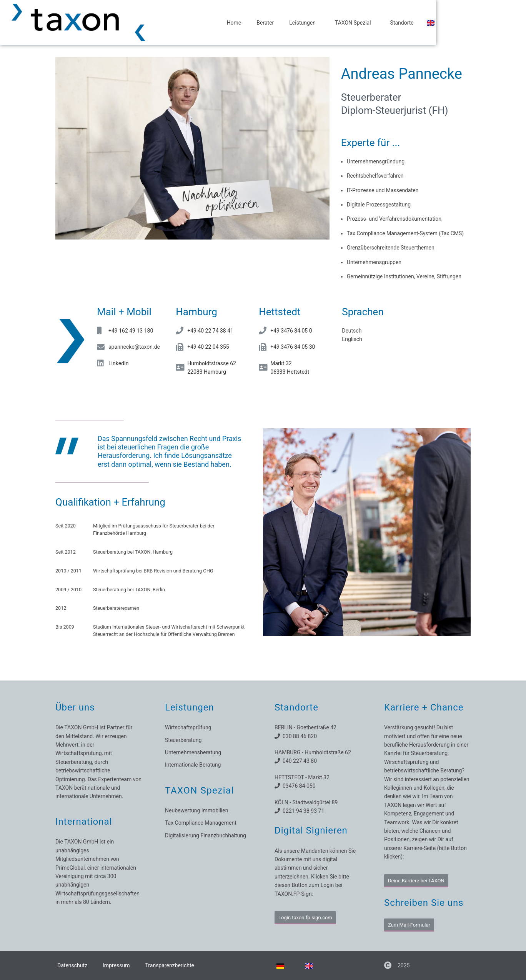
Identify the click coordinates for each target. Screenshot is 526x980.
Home (280, 23)
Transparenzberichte (170, 965)
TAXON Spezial (401, 23)
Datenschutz (72, 965)
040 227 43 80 (298, 761)
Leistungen (350, 23)
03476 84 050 (298, 786)
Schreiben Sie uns (424, 903)
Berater (312, 23)
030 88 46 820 (298, 736)
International (84, 822)
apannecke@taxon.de (134, 347)
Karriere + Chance (424, 707)
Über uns (75, 707)
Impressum (116, 965)
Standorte (448, 23)
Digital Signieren (311, 830)
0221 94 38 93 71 (302, 811)
